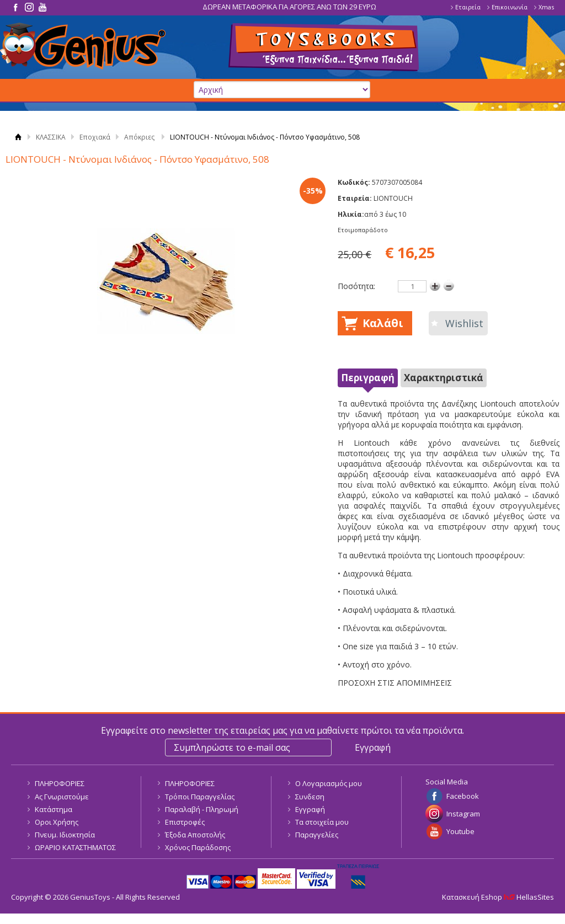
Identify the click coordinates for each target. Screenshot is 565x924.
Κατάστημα (54, 809)
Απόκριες (139, 137)
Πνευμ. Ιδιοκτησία (65, 835)
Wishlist (464, 323)
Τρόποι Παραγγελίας (200, 797)
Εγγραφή (310, 809)
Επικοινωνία (510, 7)
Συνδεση (310, 797)
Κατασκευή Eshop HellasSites (498, 897)
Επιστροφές (185, 822)
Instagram (463, 814)
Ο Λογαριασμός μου (329, 783)
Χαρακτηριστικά (444, 378)
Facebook (463, 796)
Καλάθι (383, 323)
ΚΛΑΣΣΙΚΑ (51, 137)
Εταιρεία (468, 7)
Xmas (546, 7)
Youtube (460, 831)
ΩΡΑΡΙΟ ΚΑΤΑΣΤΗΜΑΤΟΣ (75, 847)
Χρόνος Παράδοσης (198, 847)
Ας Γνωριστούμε (62, 797)
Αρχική (18, 137)
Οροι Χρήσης (57, 822)
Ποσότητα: (356, 286)
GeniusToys (83, 46)
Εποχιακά (95, 137)
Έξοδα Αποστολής (195, 835)
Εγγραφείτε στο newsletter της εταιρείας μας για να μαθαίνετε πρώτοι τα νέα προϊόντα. (282, 730)
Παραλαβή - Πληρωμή (202, 809)
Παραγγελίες (317, 835)
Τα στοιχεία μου (322, 822)
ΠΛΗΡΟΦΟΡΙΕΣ (60, 783)
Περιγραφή (368, 378)
